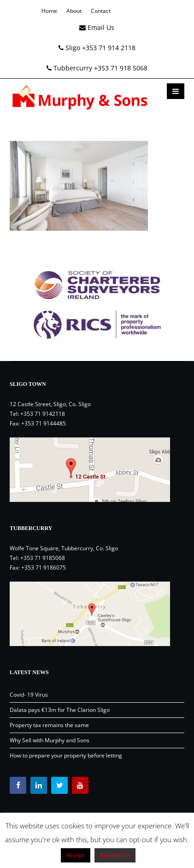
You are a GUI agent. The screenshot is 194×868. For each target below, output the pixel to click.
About (74, 11)
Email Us (97, 27)
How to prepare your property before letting (66, 755)
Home (49, 11)
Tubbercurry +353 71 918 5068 (97, 68)
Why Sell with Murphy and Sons (50, 740)
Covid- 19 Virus (29, 695)
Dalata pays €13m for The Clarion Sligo (60, 710)
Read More (115, 855)
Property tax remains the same (49, 725)
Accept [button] (76, 855)
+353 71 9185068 (43, 558)
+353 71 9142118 (43, 414)
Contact (101, 11)
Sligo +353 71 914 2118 (97, 48)
